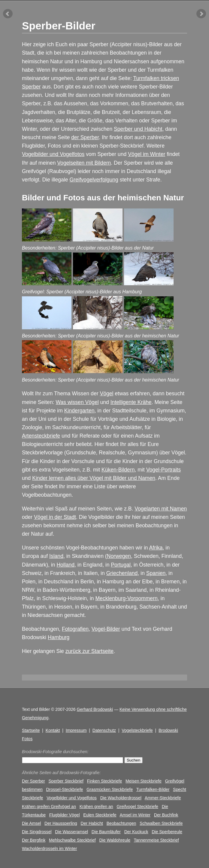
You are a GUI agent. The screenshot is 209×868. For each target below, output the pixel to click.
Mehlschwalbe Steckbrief (72, 840)
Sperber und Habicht (138, 129)
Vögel (106, 394)
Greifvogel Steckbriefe (137, 807)
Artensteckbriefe (41, 436)
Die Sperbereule (167, 832)
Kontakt (53, 730)
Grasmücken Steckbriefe (110, 789)
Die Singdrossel (37, 832)
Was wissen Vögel (77, 402)
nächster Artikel (201, 14)
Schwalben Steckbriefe (161, 823)
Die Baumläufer (106, 832)
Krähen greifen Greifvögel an (49, 807)
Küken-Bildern (118, 470)
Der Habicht (92, 823)
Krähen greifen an (96, 807)
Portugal (121, 565)
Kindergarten (79, 411)
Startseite (31, 730)
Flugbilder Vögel (65, 815)
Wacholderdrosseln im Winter (49, 849)
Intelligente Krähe (131, 402)
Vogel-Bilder (106, 629)
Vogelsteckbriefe (137, 730)
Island (56, 556)
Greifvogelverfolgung (94, 180)
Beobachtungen (121, 823)
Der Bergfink (34, 840)
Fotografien (75, 629)
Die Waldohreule (115, 840)
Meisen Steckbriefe (144, 781)
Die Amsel (31, 823)
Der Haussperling (61, 823)
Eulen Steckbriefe (100, 815)
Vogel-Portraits (164, 470)
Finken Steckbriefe (105, 781)
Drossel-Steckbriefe (65, 789)
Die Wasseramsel (71, 832)
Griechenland (122, 573)
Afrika (156, 548)
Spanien (156, 573)
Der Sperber (33, 781)
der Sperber (85, 137)
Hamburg (59, 637)
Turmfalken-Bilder (153, 789)
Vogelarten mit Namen (161, 509)
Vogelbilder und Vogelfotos (53, 154)
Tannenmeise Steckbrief (156, 840)
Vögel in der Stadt (55, 517)
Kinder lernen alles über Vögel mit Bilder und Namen (94, 478)
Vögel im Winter (147, 154)
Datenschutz (104, 730)
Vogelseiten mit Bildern (84, 163)
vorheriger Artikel (8, 14)
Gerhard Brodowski (95, 709)
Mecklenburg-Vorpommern (126, 598)
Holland (65, 565)
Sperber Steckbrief (66, 781)
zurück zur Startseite (89, 651)
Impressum (76, 730)
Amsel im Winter (135, 815)
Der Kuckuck (136, 832)
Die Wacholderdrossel (121, 798)
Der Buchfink (166, 815)
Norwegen (119, 556)
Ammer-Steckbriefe (163, 798)
